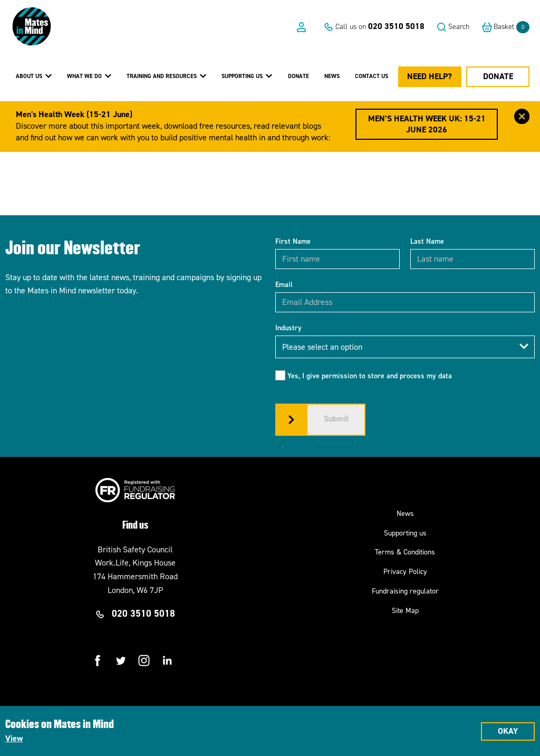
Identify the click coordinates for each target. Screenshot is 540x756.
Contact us (372, 76)
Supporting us (405, 533)
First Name (293, 241)
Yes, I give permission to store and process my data (370, 376)
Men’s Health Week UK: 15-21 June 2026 (427, 124)
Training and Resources (166, 76)
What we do (89, 76)
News (332, 76)
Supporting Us (247, 76)
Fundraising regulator (405, 591)
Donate (298, 76)
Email (284, 285)
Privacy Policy (405, 572)
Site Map (405, 611)
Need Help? (430, 76)
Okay (508, 731)
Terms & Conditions (405, 552)
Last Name (427, 241)
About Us (34, 76)
